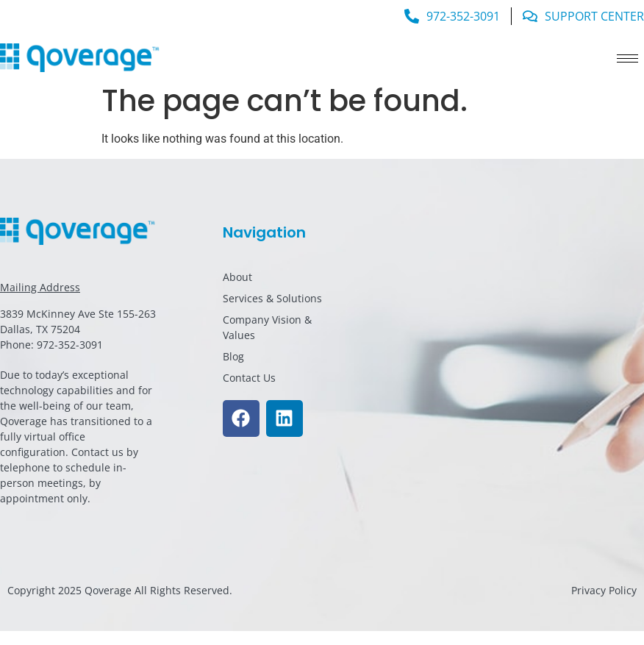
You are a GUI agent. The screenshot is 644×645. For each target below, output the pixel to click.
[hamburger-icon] (627, 58)
